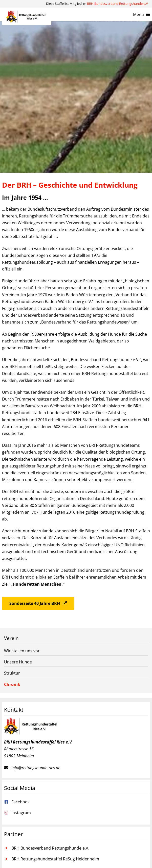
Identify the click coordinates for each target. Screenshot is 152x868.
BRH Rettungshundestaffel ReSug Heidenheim (55, 859)
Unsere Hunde (18, 662)
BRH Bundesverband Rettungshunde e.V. (50, 848)
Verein (11, 638)
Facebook (20, 802)
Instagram (21, 813)
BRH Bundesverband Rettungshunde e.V (117, 4)
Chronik (12, 684)
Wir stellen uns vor (22, 651)
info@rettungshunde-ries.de (36, 768)
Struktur (12, 673)
